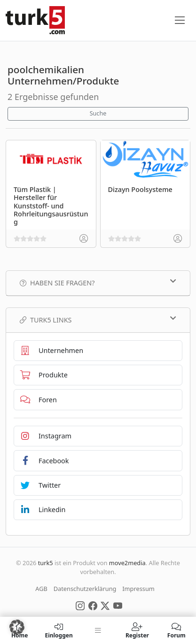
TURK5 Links (98, 320)
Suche (98, 113)
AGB (41, 589)
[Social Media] (80, 605)
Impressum (138, 589)
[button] (17, 627)
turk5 (46, 563)
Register (137, 630)
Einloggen (59, 630)
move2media (127, 563)
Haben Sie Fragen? (98, 283)
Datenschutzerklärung (85, 589)
